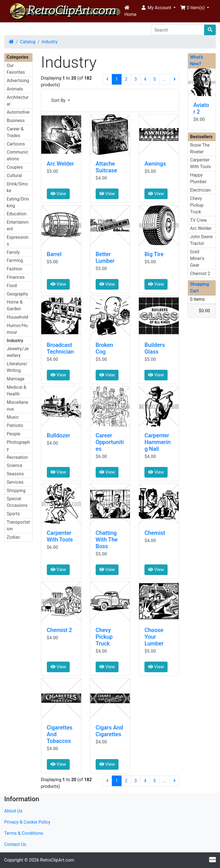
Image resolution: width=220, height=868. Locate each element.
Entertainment (18, 226)
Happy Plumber (199, 178)
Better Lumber (105, 257)
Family (13, 252)
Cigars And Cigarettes (109, 731)
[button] (158, 8)
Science (14, 465)
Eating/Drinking (18, 202)
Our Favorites (16, 69)
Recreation (17, 457)
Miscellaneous (17, 406)
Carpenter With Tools (60, 536)
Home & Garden (15, 305)
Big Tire (154, 254)
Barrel (54, 254)
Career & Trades (15, 132)
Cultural (14, 176)
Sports (13, 514)
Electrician (200, 190)
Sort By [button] (59, 100)
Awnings (155, 164)
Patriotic (15, 425)
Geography (17, 294)
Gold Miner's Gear (197, 258)
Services (15, 482)
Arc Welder (61, 164)
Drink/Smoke (17, 187)
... (165, 79)
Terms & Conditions (24, 833)
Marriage (16, 379)
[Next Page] (175, 79)
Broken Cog (104, 348)
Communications (18, 155)
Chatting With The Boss (107, 540)
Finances (16, 277)
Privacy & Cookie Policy (27, 822)
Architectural (18, 101)
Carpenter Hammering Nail (158, 442)
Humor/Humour (17, 329)
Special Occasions (17, 502)
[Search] (178, 30)
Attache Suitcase (106, 167)
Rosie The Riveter (200, 148)
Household (17, 317)
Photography (18, 446)
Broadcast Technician (60, 348)
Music (13, 417)
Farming (15, 260)
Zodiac (14, 537)
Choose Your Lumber (154, 637)
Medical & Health (16, 391)
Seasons (15, 474)
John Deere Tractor (201, 240)
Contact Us (15, 844)
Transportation (18, 525)
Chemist (155, 533)
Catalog (28, 42)
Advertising (18, 81)
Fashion (14, 269)
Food (12, 286)
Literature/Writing (17, 367)
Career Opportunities (110, 442)
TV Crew (199, 220)
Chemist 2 (60, 630)
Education (17, 214)
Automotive (18, 112)
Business (16, 121)
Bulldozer (59, 435)
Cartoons (16, 144)
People (14, 434)
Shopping (16, 491)
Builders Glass (155, 348)
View (58, 194)
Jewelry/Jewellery (18, 352)
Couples (15, 167)
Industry (50, 42)
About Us (13, 811)
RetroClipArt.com (57, 860)
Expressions (18, 241)
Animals (15, 89)
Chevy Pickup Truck (104, 637)
